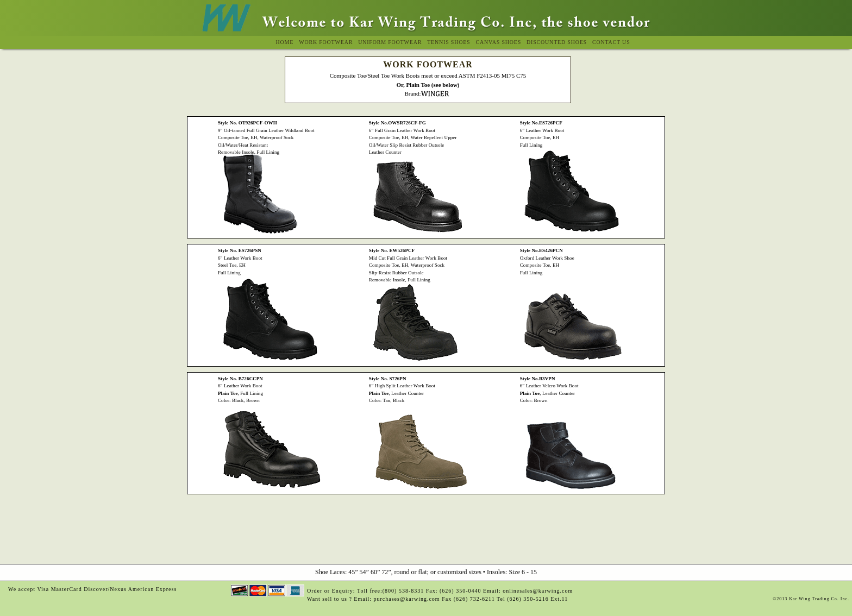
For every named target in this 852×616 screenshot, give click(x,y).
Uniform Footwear (390, 42)
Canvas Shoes (498, 42)
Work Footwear (326, 42)
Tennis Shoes (449, 42)
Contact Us (611, 42)
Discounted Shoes (557, 42)
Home (285, 42)
